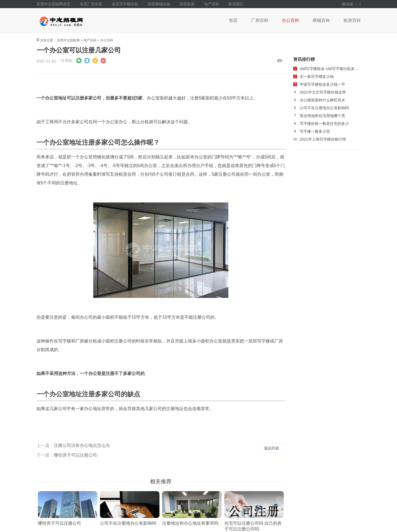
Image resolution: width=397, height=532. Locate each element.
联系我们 (236, 4)
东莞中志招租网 (68, 40)
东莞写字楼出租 (125, 4)
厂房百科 (260, 20)
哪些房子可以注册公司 (75, 455)
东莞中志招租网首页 (54, 4)
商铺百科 (321, 20)
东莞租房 (187, 4)
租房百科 (352, 20)
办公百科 (291, 20)
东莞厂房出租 (91, 4)
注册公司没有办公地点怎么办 (82, 445)
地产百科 (212, 4)
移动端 (349, 4)
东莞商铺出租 (159, 4)
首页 (233, 20)
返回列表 (272, 448)
